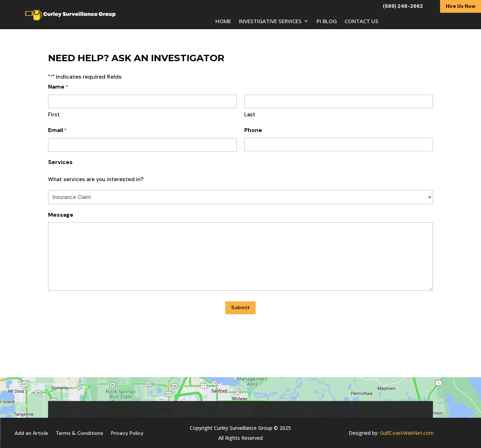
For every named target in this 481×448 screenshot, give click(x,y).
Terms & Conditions (80, 433)
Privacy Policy (127, 433)
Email (57, 130)
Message (61, 215)
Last (250, 115)
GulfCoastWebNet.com (407, 433)
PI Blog (327, 22)
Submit (240, 307)
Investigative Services (270, 22)
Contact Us (362, 22)
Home (223, 22)
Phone (253, 130)
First (54, 115)
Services (60, 162)
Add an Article (31, 433)
